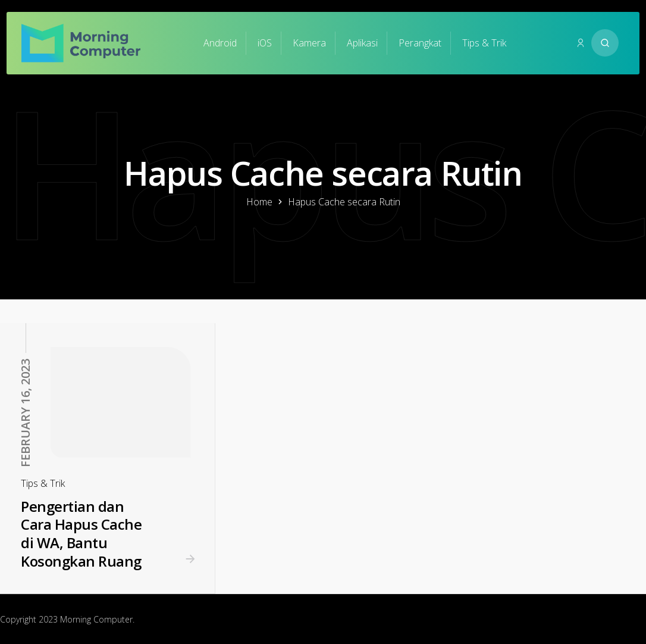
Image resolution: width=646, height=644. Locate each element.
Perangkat (420, 43)
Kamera (309, 43)
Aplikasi (362, 43)
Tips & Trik (484, 43)
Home (259, 202)
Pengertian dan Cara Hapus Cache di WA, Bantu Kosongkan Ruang (81, 534)
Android (220, 43)
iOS (265, 43)
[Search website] (605, 43)
